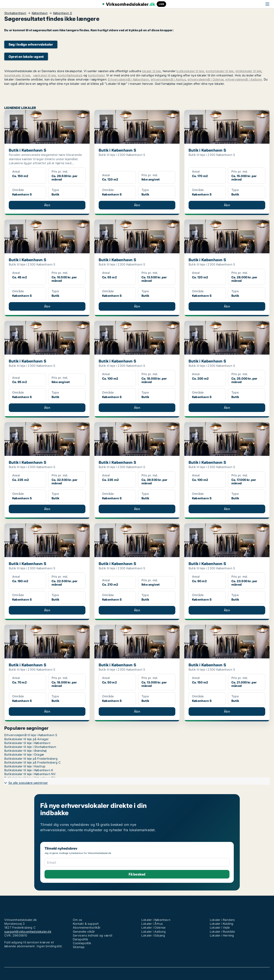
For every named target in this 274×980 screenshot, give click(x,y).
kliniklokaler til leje (248, 71)
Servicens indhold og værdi (92, 935)
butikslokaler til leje (190, 71)
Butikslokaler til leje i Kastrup (25, 766)
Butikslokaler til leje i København (27, 743)
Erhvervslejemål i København (128, 79)
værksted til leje (44, 75)
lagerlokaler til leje (17, 75)
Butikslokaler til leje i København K (29, 770)
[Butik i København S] (47, 163)
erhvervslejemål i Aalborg (244, 79)
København (40, 13)
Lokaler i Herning (222, 935)
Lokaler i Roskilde (222, 932)
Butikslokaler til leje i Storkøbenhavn (30, 747)
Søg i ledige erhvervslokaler (31, 44)
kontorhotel (96, 75)
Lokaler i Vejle (220, 927)
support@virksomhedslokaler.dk (28, 932)
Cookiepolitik (82, 943)
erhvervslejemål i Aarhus (168, 79)
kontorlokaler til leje (220, 71)
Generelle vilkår (84, 932)
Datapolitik (80, 939)
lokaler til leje (151, 71)
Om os (77, 920)
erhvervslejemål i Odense (206, 79)
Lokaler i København (156, 920)
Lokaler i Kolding (222, 924)
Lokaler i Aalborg (153, 932)
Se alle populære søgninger (28, 783)
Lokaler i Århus (152, 924)
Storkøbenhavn (15, 13)
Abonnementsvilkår (87, 927)
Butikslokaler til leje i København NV (30, 774)
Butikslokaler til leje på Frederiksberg (31, 758)
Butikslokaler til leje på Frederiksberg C (32, 762)
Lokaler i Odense (153, 927)
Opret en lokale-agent (26, 57)
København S (63, 13)
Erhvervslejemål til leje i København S (31, 735)
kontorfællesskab (70, 75)
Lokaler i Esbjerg (153, 935)
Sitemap (79, 947)
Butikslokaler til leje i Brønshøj (25, 751)
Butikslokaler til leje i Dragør (24, 754)
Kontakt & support (86, 924)
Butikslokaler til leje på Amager (26, 739)
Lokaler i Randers (222, 920)
